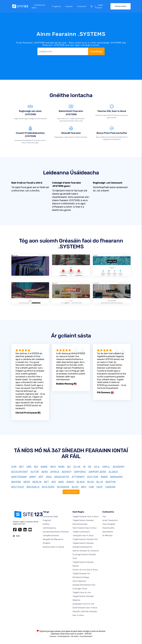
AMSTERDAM (19, 477)
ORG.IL (106, 467)
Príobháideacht (64, 636)
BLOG (91, 482)
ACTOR (35, 472)
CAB (91, 487)
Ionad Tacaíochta (110, 520)
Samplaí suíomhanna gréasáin (56, 532)
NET (21, 467)
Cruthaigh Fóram (80, 589)
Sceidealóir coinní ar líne (83, 604)
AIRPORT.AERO (97, 472)
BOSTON (111, 482)
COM (14, 467)
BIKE (61, 482)
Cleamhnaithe (108, 528)
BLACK (81, 482)
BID (54, 482)
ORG (29, 467)
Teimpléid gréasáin (51, 536)
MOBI (61, 467)
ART (41, 477)
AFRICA (55, 472)
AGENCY (67, 472)
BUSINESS (63, 487)
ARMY (33, 477)
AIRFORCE (80, 472)
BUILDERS (48, 487)
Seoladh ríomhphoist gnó (84, 585)
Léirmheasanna (49, 528)
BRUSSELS (33, 487)
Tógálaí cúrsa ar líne (82, 592)
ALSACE (113, 472)
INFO (53, 467)
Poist (109, 524)
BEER (27, 482)
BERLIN (37, 482)
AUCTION (93, 477)
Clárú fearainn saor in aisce (85, 528)
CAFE (100, 487)
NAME (44, 467)
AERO (45, 472)
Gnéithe (46, 524)
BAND (104, 477)
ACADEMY (119, 467)
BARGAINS (116, 477)
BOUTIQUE (18, 487)
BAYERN (16, 482)
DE (90, 467)
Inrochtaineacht (86, 636)
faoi (104, 517)
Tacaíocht (82, 6)
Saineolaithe (108, 532)
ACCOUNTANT (20, 472)
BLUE (100, 482)
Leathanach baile (38, 6)
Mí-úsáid (75, 636)
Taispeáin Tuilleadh (71, 492)
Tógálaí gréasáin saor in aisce (86, 517)
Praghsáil (56, 6)
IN (84, 467)
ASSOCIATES (62, 477)
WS (69, 467)
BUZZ (75, 487)
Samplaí (69, 6)
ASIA (49, 477)
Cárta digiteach (79, 581)
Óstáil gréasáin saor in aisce (85, 608)
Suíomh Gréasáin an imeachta (86, 551)
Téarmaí (53, 636)
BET (46, 482)
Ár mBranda (107, 536)
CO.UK (77, 467)
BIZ (36, 467)
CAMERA (110, 487)
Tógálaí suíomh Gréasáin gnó (85, 539)
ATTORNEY (78, 477)
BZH (84, 487)
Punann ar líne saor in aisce (85, 570)
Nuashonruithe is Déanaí (53, 547)
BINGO (70, 482)
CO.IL (97, 467)
